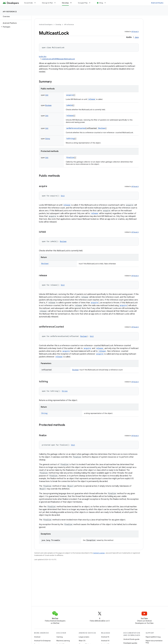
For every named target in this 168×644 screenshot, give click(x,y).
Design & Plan (47, 3)
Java (137, 37)
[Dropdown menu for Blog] (106, 3)
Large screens (84, 637)
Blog (101, 3)
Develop (58, 25)
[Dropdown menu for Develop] (72, 3)
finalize (70, 158)
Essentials (29, 3)
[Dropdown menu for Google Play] (91, 3)
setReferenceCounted (76, 128)
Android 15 (105, 637)
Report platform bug (153, 637)
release (92, 99)
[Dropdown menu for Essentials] (36, 3)
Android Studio (157, 3)
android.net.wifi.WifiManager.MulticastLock (59, 59)
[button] (15, 27)
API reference (10, 12)
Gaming (60, 637)
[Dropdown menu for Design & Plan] (56, 3)
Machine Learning (63, 641)
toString (70, 139)
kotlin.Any (43, 57)
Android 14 (105, 641)
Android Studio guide (131, 639)
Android (37, 637)
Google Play (83, 3)
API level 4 (135, 32)
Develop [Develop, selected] (65, 3)
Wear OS (82, 641)
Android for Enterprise (42, 641)
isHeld (69, 105)
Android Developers (46, 25)
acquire (70, 95)
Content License (99, 553)
